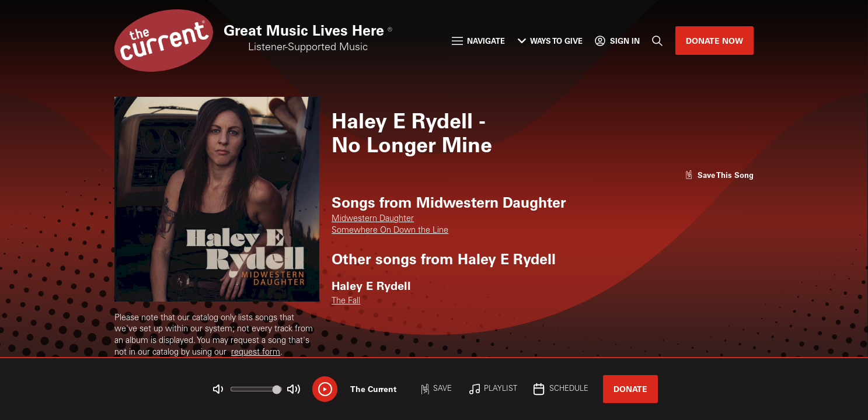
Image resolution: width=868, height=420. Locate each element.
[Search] (657, 41)
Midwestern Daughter (373, 219)
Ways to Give (550, 41)
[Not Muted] (218, 389)
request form (256, 353)
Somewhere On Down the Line (390, 231)
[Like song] (719, 175)
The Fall (346, 302)
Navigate (478, 41)
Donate (630, 389)
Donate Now (714, 41)
